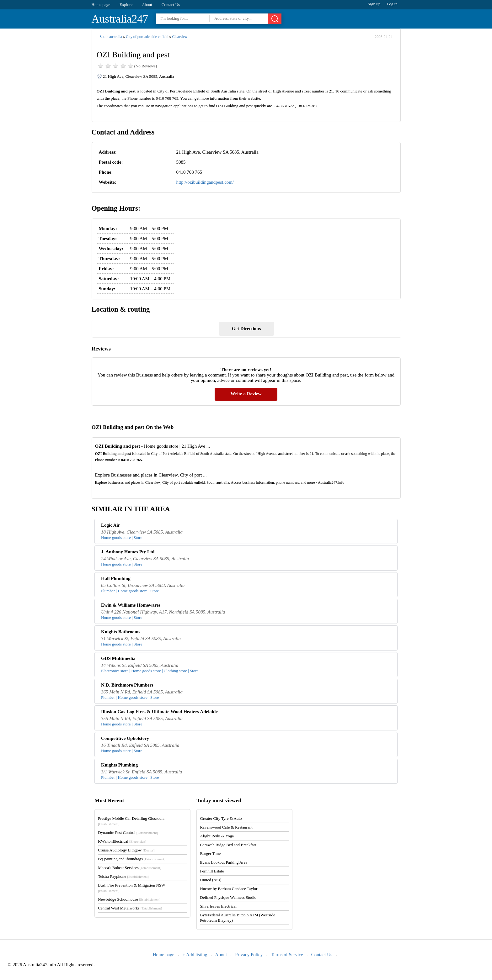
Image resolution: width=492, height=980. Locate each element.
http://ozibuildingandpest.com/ (205, 182)
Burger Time (210, 854)
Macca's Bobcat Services (129, 868)
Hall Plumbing (116, 578)
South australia (111, 37)
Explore (126, 5)
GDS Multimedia (118, 658)
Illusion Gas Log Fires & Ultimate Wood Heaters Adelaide (159, 712)
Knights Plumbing (119, 765)
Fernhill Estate (212, 871)
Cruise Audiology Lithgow (126, 850)
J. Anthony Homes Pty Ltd (128, 552)
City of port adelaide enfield (147, 37)
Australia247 (120, 19)
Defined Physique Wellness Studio (228, 897)
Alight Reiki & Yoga (217, 836)
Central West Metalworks (130, 908)
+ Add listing (195, 955)
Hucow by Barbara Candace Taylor (229, 889)
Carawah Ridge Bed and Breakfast (228, 845)
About (147, 5)
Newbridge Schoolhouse (129, 899)
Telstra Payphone (123, 876)
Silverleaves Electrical (218, 906)
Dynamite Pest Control (128, 832)
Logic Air (110, 525)
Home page (101, 5)
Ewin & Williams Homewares (131, 605)
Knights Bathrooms (121, 632)
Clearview (180, 37)
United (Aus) (211, 880)
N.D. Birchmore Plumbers (127, 685)
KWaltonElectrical (122, 841)
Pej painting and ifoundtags (131, 859)
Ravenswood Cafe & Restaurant (226, 827)
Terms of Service (287, 955)
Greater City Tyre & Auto (221, 818)
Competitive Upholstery (125, 738)
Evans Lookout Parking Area (224, 862)
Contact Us (171, 5)
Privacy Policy (249, 955)
